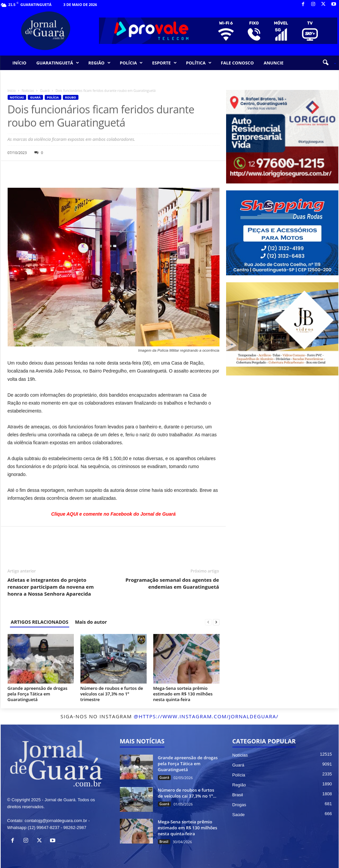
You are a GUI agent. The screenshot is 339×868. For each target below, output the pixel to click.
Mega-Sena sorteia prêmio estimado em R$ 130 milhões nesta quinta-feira (183, 694)
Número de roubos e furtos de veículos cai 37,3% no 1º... (187, 793)
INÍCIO (20, 63)
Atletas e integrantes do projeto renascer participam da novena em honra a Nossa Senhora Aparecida (51, 587)
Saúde (239, 815)
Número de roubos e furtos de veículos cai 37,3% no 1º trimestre (112, 694)
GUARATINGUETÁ (58, 63)
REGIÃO (99, 63)
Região (239, 785)
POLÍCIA (131, 63)
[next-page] (216, 622)
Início (12, 91)
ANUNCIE (273, 63)
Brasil (164, 842)
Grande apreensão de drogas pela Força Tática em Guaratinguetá (38, 694)
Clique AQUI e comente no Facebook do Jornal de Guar (112, 514)
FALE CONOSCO (237, 63)
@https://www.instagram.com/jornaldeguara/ (206, 716)
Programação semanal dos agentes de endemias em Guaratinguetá (172, 583)
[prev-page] (208, 622)
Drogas (239, 805)
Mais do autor (91, 622)
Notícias (28, 91)
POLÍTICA (199, 63)
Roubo (71, 97)
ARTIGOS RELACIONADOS (40, 622)
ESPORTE (164, 63)
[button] (327, 63)
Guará (45, 91)
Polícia (53, 97)
